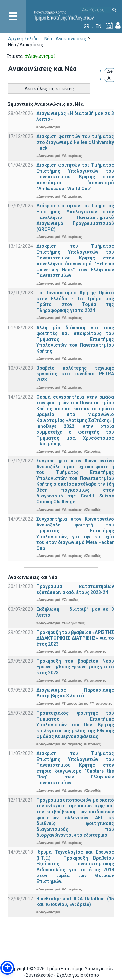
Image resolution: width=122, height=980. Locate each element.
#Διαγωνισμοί (48, 127)
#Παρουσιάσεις (75, 703)
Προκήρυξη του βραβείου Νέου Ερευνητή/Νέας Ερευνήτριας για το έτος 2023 (75, 667)
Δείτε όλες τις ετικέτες (49, 89)
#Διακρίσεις (72, 156)
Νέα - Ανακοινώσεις (65, 39)
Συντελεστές (40, 975)
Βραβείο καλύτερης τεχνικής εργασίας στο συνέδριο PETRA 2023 (75, 374)
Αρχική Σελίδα (23, 39)
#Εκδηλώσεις (73, 623)
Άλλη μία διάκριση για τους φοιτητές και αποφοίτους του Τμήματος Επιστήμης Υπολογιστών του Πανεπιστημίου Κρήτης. (75, 339)
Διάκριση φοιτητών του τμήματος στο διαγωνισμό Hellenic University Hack (75, 142)
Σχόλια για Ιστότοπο (78, 975)
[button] (7, 968)
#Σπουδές (92, 451)
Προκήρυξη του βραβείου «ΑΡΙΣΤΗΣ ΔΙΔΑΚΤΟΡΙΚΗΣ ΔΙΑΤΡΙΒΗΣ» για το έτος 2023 (75, 638)
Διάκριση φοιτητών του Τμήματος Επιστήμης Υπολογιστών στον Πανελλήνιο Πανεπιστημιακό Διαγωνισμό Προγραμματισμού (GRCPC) (75, 217)
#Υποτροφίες (95, 651)
